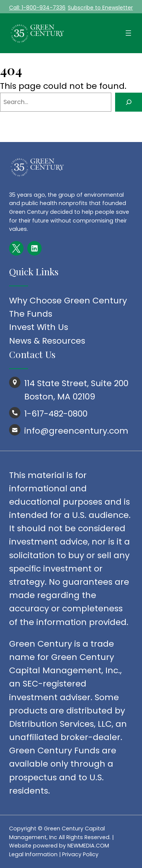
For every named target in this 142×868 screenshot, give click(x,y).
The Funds (31, 314)
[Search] (129, 102)
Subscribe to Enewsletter (100, 8)
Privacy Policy (80, 854)
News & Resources (47, 341)
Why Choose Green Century (68, 301)
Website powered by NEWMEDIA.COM (59, 846)
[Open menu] (128, 33)
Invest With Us (39, 327)
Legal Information (33, 854)
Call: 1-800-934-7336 (37, 8)
